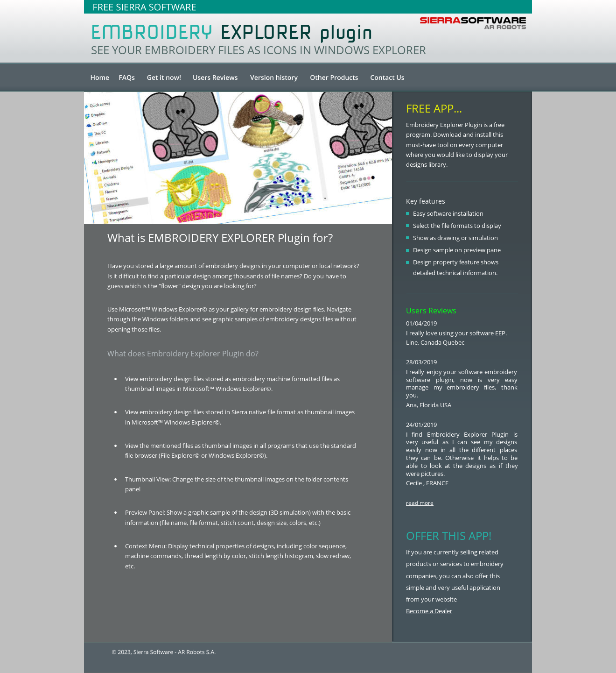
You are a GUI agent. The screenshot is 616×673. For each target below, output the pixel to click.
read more (420, 503)
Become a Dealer (429, 611)
